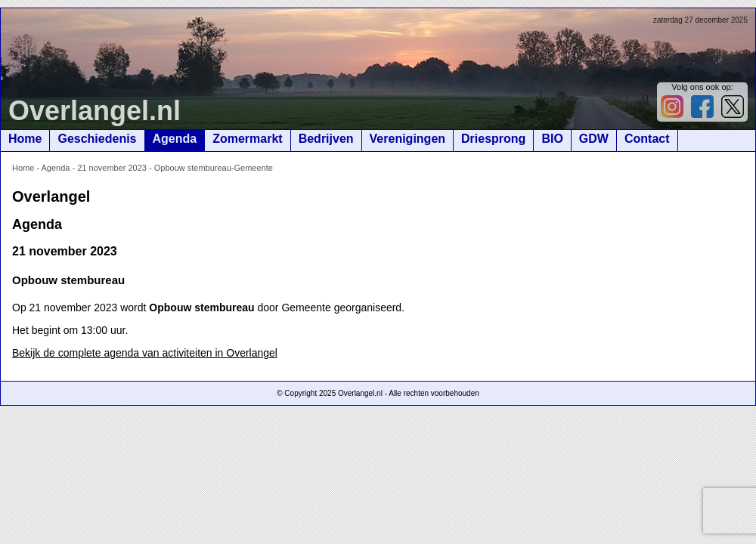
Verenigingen (407, 139)
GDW (594, 139)
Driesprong (493, 139)
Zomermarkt (247, 139)
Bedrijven (326, 139)
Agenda (175, 139)
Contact (647, 139)
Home (25, 139)
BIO (552, 139)
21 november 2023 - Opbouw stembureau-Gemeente (175, 168)
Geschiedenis (97, 139)
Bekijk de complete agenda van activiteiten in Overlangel (145, 353)
